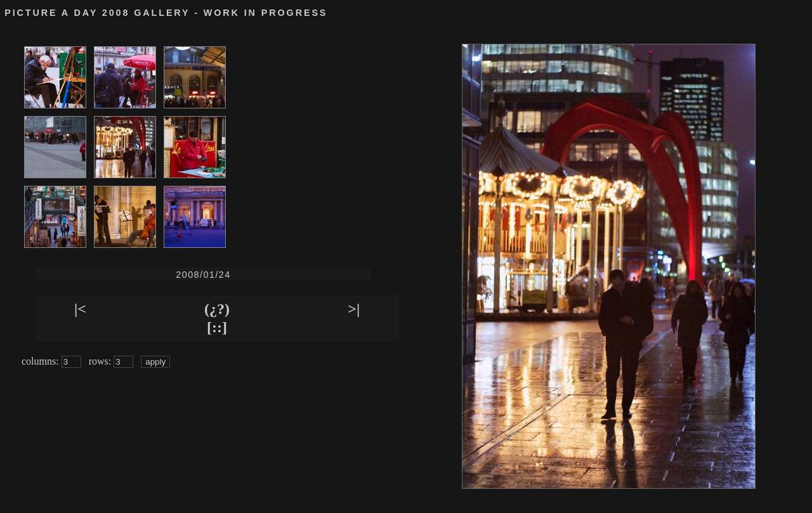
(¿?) (217, 309)
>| (354, 309)
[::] (217, 327)
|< (80, 309)
